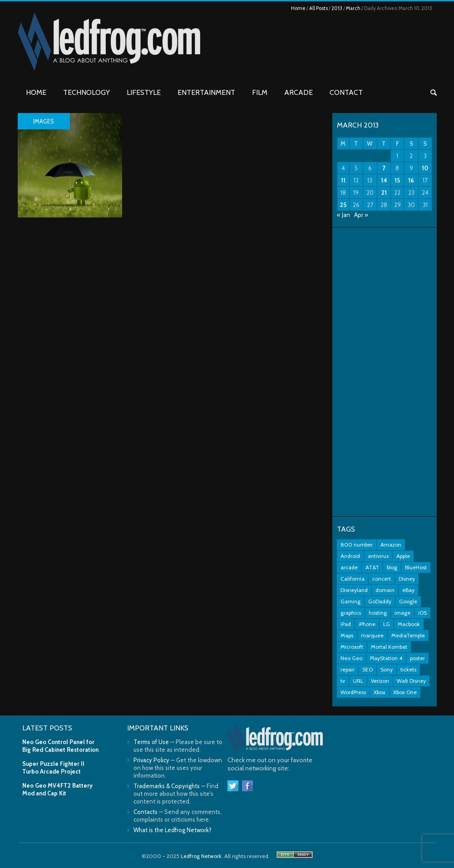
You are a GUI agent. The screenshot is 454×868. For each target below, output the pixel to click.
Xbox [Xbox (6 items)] (380, 692)
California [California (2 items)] (353, 579)
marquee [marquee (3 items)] (372, 635)
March (353, 8)
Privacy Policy (151, 760)
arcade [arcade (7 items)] (349, 567)
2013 (337, 8)
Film (260, 92)
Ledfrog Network (201, 856)
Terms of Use (151, 742)
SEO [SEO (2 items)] (368, 669)
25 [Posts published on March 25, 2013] (343, 205)
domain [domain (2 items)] (385, 590)
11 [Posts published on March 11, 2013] (343, 180)
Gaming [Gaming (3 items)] (350, 601)
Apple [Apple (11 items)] (403, 556)
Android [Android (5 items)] (350, 556)
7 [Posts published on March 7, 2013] (384, 168)
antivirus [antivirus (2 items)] (378, 556)
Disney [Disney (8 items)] (407, 579)
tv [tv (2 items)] (343, 681)
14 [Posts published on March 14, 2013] (384, 180)
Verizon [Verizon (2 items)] (380, 681)
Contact (346, 92)
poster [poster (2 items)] (417, 658)
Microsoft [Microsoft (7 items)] (352, 647)
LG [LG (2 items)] (387, 624)
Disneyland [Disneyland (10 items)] (354, 590)
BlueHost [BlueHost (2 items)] (416, 567)
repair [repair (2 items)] (348, 669)
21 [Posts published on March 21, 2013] (384, 192)
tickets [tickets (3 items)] (408, 669)
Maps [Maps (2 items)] (347, 635)
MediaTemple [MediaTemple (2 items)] (408, 635)
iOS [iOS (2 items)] (422, 613)
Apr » (361, 215)
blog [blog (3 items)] (392, 567)
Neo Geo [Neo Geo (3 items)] (351, 658)
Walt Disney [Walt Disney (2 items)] (411, 681)
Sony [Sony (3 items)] (387, 669)
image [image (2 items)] (402, 613)
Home (298, 8)
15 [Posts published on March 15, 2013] (397, 180)
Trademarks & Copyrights (167, 786)
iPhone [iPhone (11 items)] (367, 624)
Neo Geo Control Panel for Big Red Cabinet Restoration (60, 746)
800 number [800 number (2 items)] (357, 545)
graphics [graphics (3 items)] (351, 613)
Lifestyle (144, 92)
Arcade (299, 92)
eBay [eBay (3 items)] (408, 590)
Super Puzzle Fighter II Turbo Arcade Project (53, 767)
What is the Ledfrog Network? (173, 830)
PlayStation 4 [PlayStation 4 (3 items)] (386, 658)
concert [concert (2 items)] (382, 579)
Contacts (146, 812)
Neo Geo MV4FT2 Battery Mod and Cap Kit (57, 789)
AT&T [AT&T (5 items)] (372, 567)
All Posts (318, 8)
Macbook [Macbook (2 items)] (409, 624)
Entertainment (206, 92)
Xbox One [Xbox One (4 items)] (405, 692)
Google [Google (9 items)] (408, 601)
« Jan (343, 215)
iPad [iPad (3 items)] (346, 624)
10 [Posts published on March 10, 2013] (425, 168)
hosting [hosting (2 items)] (378, 613)
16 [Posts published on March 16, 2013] (411, 180)
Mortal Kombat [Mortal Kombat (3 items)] (389, 647)
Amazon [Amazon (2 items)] (391, 545)
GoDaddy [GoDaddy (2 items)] (380, 601)
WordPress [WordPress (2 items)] (353, 692)
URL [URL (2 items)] (358, 681)
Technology (86, 92)
